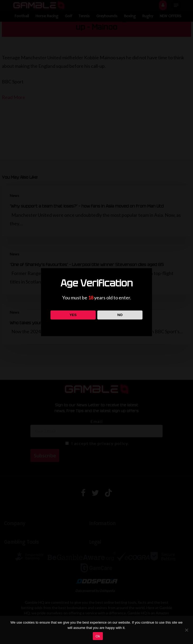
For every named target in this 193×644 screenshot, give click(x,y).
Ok (98, 636)
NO (120, 315)
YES (73, 315)
